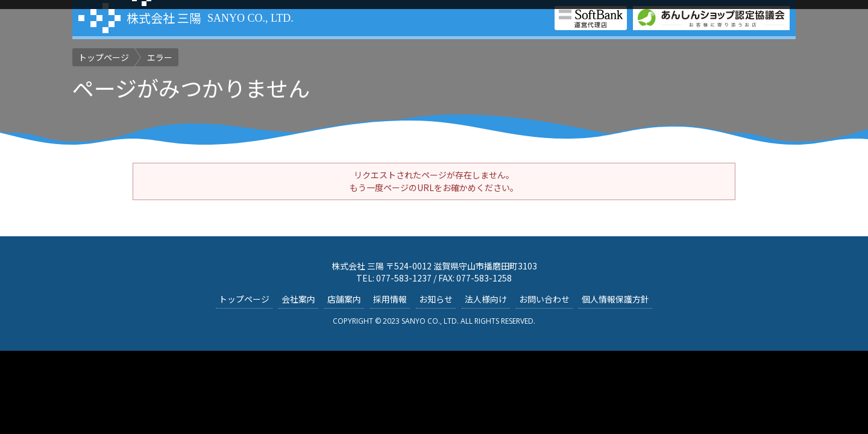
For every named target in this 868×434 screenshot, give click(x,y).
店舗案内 (344, 299)
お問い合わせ (544, 299)
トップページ (244, 299)
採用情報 (390, 299)
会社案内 (298, 299)
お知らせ (436, 299)
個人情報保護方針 (615, 299)
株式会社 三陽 (164, 18)
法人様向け (486, 299)
